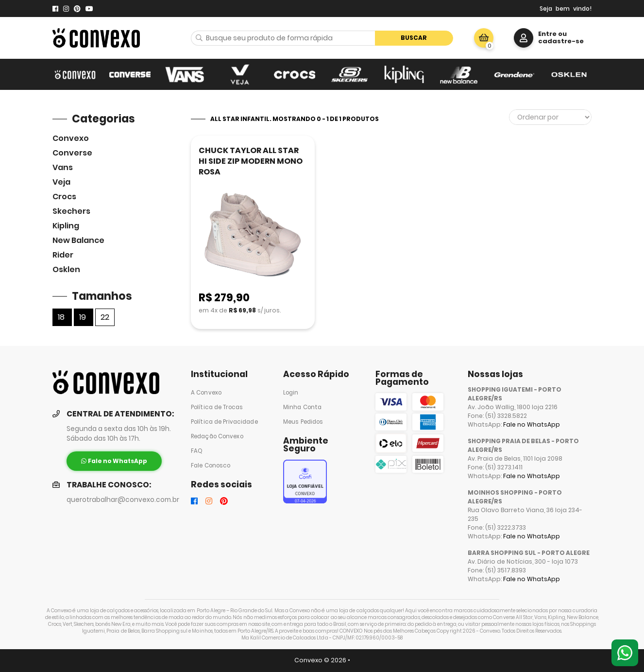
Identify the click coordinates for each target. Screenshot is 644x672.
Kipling (66, 226)
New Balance (78, 240)
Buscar (414, 38)
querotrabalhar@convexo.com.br (123, 500)
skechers (71, 211)
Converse (72, 153)
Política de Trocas (217, 407)
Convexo (71, 138)
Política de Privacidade (224, 422)
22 (105, 317)
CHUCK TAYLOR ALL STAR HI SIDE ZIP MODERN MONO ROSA (251, 161)
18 (61, 317)
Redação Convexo (217, 436)
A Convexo (206, 393)
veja (61, 182)
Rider (63, 255)
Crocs (64, 197)
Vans (63, 167)
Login (291, 393)
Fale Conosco (211, 465)
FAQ (197, 451)
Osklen (66, 269)
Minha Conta (302, 407)
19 (83, 317)
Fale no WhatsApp (532, 424)
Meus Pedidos (303, 422)
